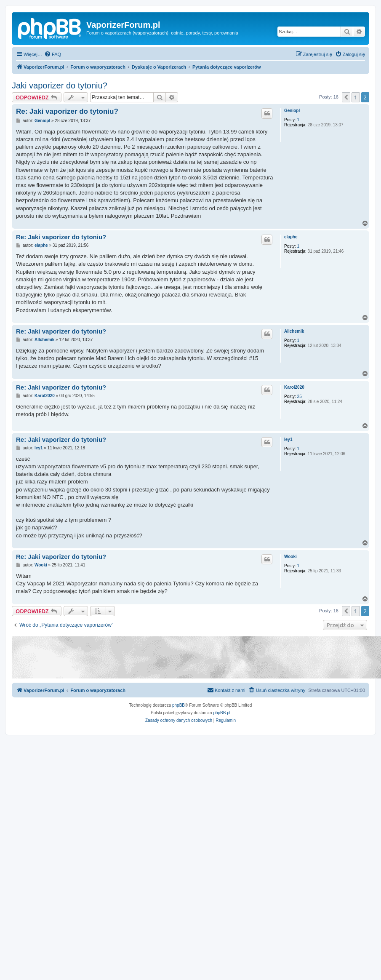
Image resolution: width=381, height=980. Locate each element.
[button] (346, 97)
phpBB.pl (222, 713)
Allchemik (294, 331)
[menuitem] (53, 54)
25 (300, 397)
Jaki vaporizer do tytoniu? (60, 85)
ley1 (288, 439)
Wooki (290, 557)
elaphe (291, 237)
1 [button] (356, 97)
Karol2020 (294, 387)
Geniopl (292, 111)
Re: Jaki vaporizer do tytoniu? (67, 111)
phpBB (179, 705)
